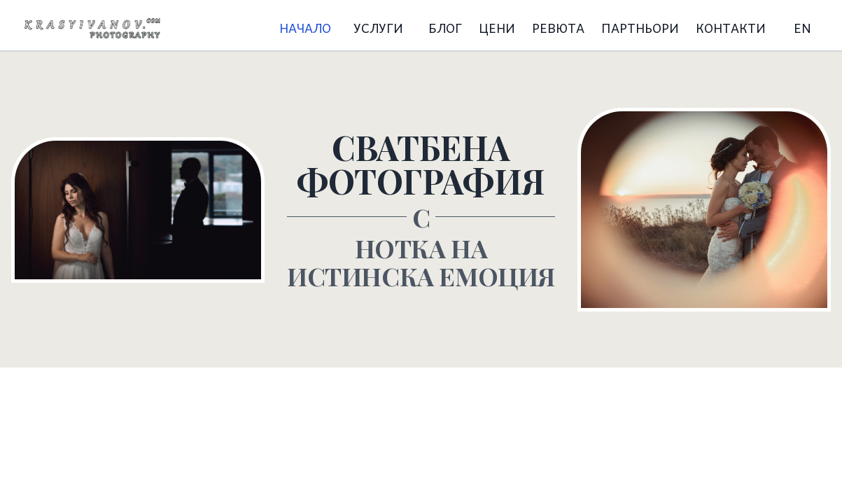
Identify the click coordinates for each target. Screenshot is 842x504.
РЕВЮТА (558, 28)
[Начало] (92, 28)
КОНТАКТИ (731, 28)
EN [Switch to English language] (802, 28)
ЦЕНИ (497, 28)
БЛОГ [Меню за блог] (445, 28)
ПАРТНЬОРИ (640, 28)
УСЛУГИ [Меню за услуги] (378, 28)
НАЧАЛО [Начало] (305, 28)
